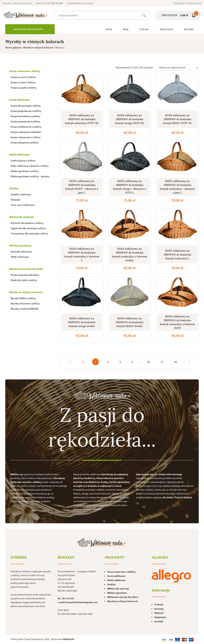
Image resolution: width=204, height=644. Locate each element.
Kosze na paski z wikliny (24, 88)
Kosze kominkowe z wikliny (25, 116)
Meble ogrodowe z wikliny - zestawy (30, 176)
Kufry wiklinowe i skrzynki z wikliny (30, 166)
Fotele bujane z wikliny (23, 161)
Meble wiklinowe (19, 154)
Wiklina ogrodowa (20, 245)
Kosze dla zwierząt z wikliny (26, 106)
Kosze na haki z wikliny (23, 82)
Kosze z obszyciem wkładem (26, 132)
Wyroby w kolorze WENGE (25, 309)
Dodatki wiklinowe (21, 194)
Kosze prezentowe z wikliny (25, 121)
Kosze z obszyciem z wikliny (26, 137)
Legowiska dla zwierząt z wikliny (28, 228)
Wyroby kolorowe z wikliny (25, 303)
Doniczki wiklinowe (21, 252)
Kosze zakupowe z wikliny (25, 142)
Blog (126, 29)
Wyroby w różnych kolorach (38, 47)
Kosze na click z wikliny (23, 77)
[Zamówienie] (177, 68)
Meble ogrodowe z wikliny (25, 171)
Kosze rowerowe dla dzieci (25, 275)
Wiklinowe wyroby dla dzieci (26, 269)
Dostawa (159, 609)
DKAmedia (69, 639)
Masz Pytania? (49, 3)
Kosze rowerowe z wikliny (25, 71)
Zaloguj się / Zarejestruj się (188, 3)
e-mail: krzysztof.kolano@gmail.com (78, 602)
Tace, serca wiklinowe (23, 205)
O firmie (144, 29)
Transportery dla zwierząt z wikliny (29, 233)
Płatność (159, 613)
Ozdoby (14, 188)
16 (148, 362)
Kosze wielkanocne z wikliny (26, 127)
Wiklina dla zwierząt (21, 217)
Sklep (109, 29)
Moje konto (166, 29)
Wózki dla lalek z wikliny (24, 280)
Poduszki (16, 200)
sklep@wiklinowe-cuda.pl (80, 3)
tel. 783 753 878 (66, 598)
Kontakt (189, 29)
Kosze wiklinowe (19, 100)
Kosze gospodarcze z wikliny (26, 111)
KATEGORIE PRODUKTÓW (32, 29)
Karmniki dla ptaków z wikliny (27, 223)
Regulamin (160, 617)
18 (175, 362)
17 (162, 362)
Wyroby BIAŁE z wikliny (23, 298)
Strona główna (13, 47)
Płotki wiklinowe (20, 257)
